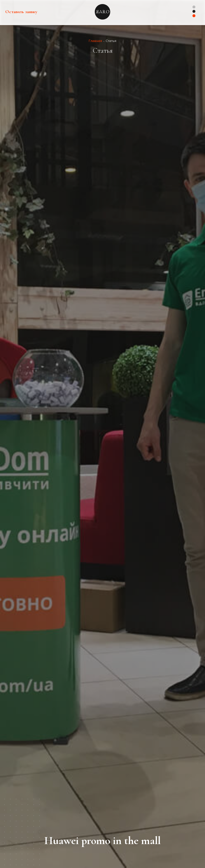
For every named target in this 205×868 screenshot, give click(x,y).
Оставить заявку (21, 12)
